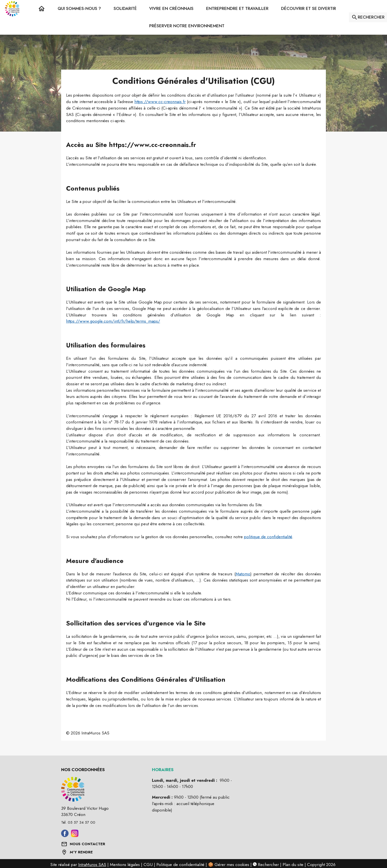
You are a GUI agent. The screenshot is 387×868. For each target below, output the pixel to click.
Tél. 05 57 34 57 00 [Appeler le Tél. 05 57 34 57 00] (78, 822)
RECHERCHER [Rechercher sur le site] (371, 17)
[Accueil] (12, 9)
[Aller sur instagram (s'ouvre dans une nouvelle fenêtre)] (75, 836)
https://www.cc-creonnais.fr (160, 102)
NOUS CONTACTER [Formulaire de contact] (87, 844)
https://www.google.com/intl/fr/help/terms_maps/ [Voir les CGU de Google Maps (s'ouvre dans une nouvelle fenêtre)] (113, 321)
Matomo (243, 574)
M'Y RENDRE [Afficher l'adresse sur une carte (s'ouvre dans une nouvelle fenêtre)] (81, 852)
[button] (79, 9)
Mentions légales (125, 865)
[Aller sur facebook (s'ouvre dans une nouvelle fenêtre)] (65, 836)
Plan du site (293, 865)
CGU (148, 865)
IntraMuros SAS (92, 865)
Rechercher (266, 865)
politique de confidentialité (268, 537)
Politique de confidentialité (180, 865)
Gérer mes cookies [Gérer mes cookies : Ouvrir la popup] (232, 865)
